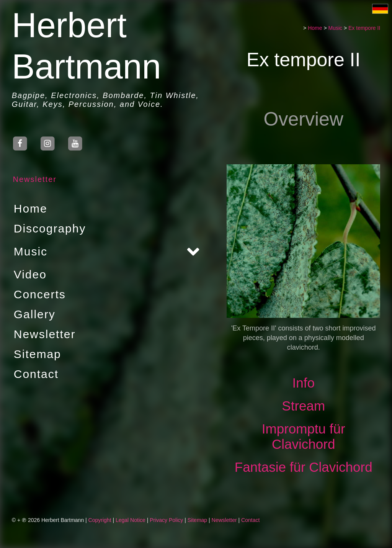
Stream (305, 406)
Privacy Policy (166, 520)
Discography (49, 228)
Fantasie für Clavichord (304, 467)
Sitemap (36, 354)
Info (304, 383)
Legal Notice (131, 520)
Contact (35, 374)
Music (29, 251)
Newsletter (34, 179)
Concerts (39, 294)
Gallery (33, 314)
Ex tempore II (365, 28)
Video (29, 274)
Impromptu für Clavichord (304, 436)
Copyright (100, 520)
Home (29, 209)
